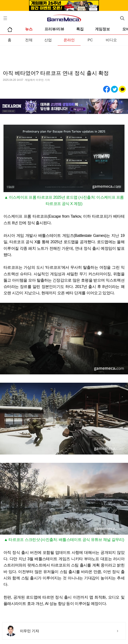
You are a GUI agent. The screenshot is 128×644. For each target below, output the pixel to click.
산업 (48, 40)
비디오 (111, 40)
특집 (80, 29)
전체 (29, 40)
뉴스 (29, 29)
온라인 (69, 40)
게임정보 (102, 29)
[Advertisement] (64, 54)
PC (90, 40)
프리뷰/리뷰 (54, 29)
